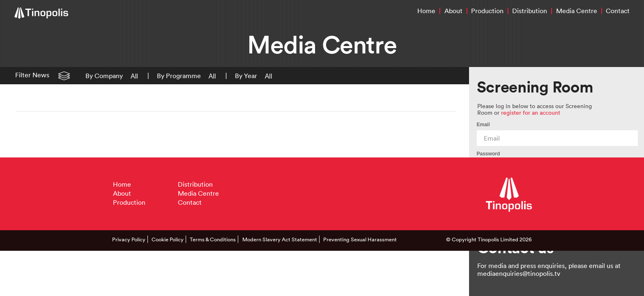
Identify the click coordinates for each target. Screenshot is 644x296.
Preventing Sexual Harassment (360, 239)
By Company (104, 76)
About (453, 11)
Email (483, 125)
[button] (131, 76)
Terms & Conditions (213, 239)
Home (426, 11)
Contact (618, 11)
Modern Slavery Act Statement (280, 239)
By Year (246, 76)
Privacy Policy (129, 239)
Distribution (530, 11)
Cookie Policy (168, 239)
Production (487, 11)
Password (489, 154)
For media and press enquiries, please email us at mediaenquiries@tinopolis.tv (549, 269)
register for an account (531, 112)
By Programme (179, 76)
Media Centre (577, 11)
